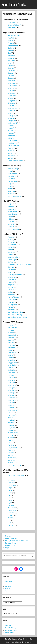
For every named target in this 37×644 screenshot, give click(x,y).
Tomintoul (11, 460)
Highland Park (13, 174)
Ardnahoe (11, 207)
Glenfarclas (12, 398)
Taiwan (10, 518)
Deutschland (12, 485)
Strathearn (11, 148)
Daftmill (11, 262)
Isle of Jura (11, 179)
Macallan (11, 430)
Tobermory (11, 191)
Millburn (11, 131)
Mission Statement (11, 538)
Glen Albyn (12, 83)
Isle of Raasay (12, 181)
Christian (8, 586)
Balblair (10, 51)
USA (10, 520)
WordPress (17, 642)
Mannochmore (13, 433)
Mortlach (11, 438)
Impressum (9, 536)
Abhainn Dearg (13, 169)
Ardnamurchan (13, 46)
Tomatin (11, 153)
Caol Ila (10, 217)
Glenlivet (11, 403)
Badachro (11, 48)
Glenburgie (12, 393)
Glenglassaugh (13, 101)
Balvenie (11, 340)
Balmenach (12, 338)
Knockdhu (11, 423)
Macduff (11, 128)
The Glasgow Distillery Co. (16, 315)
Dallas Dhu (12, 370)
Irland (10, 493)
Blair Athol (11, 61)
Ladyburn (11, 287)
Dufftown (11, 375)
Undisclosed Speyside (15, 465)
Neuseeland (12, 508)
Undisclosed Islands (14, 196)
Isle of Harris (12, 176)
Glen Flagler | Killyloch (15, 275)
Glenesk (11, 98)
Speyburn (11, 445)
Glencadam (12, 93)
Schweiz (11, 515)
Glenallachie (12, 390)
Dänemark (11, 483)
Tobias (7, 591)
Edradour (11, 78)
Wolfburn (11, 158)
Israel (10, 498)
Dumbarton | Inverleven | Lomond (19, 265)
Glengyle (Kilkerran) (15, 25)
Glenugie (11, 113)
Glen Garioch (12, 86)
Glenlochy (11, 106)
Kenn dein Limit (11, 543)
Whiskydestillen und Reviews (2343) (17, 541)
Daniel (7, 588)
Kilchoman (11, 219)
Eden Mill (11, 267)
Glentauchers (12, 410)
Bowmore (11, 209)
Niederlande (12, 510)
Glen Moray (12, 385)
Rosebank (11, 302)
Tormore (11, 463)
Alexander (9, 581)
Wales (10, 523)
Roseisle (11, 443)
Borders (11, 250)
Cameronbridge (13, 257)
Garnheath (12, 270)
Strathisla (11, 450)
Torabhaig (11, 194)
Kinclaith (11, 282)
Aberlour (11, 325)
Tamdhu (11, 455)
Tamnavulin (12, 458)
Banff (10, 53)
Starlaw (10, 307)
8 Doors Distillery (14, 35)
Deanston (11, 73)
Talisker (11, 189)
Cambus (11, 255)
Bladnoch (11, 247)
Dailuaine (11, 368)
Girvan (10, 272)
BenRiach (11, 343)
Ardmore (11, 43)
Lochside (11, 126)
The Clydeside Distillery (15, 312)
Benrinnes (11, 345)
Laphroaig (11, 224)
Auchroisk (11, 330)
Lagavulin (11, 222)
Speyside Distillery (14, 448)
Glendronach (12, 96)
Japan (10, 503)
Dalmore (11, 68)
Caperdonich (12, 353)
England (11, 488)
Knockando (12, 420)
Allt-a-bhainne (13, 328)
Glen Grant (12, 380)
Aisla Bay (11, 240)
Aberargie (11, 237)
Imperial (11, 413)
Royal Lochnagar (13, 146)
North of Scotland (14, 297)
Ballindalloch (12, 335)
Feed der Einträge (11, 628)
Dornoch (11, 76)
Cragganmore (13, 363)
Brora (10, 63)
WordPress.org (10, 632)
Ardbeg (10, 204)
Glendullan (12, 395)
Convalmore (12, 360)
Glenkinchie (12, 277)
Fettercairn (12, 81)
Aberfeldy (11, 38)
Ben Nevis (11, 56)
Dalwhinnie (12, 71)
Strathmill (11, 453)
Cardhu (10, 355)
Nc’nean (11, 133)
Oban (10, 138)
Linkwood (11, 425)
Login (7, 548)
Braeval (10, 350)
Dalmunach (12, 373)
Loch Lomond (12, 123)
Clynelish (11, 65)
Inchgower (11, 415)
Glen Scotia (12, 23)
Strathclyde (12, 310)
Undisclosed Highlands (15, 161)
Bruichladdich (12, 212)
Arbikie (10, 40)
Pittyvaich (11, 440)
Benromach (12, 348)
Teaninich (11, 151)
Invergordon (12, 121)
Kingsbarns (12, 285)
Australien (11, 480)
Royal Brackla (12, 143)
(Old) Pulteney (13, 141)
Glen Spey (11, 388)
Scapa (10, 186)
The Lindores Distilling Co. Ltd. (18, 317)
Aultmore (11, 333)
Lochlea (11, 292)
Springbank (12, 28)
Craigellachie (12, 365)
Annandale (12, 242)
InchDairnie (12, 280)
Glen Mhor (12, 88)
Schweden (11, 513)
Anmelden (9, 625)
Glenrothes (12, 408)
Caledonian (12, 252)
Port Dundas (12, 300)
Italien (10, 500)
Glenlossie (11, 405)
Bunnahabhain (13, 214)
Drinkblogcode (10, 545)
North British (12, 295)
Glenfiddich (12, 400)
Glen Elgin (11, 378)
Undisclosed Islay (14, 229)
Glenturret (11, 111)
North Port (11, 136)
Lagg (10, 184)
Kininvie (11, 418)
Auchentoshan (13, 245)
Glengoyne (12, 103)
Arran (10, 171)
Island (10, 495)
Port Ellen (11, 227)
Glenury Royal (13, 116)
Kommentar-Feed (11, 630)
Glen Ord (11, 91)
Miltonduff (11, 435)
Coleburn (11, 358)
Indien (10, 490)
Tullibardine (12, 156)
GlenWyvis (11, 118)
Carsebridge (12, 260)
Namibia (11, 505)
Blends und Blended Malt (16, 475)
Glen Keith (11, 383)
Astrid (7, 584)
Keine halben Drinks (14, 5)
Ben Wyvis (11, 58)
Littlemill (11, 290)
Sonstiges (11, 525)
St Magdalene (13, 305)
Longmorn (11, 428)
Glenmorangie (13, 108)
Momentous (27, 642)
